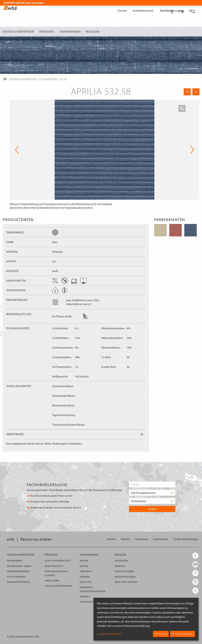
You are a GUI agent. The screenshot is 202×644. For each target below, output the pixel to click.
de (192, 11)
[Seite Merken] (196, 92)
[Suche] (193, 32)
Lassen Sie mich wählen (109, 634)
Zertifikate (75, 434)
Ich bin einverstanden (182, 634)
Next (192, 150)
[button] (182, 108)
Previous (17, 150)
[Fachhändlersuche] (183, 32)
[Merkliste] (172, 32)
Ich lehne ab (161, 634)
